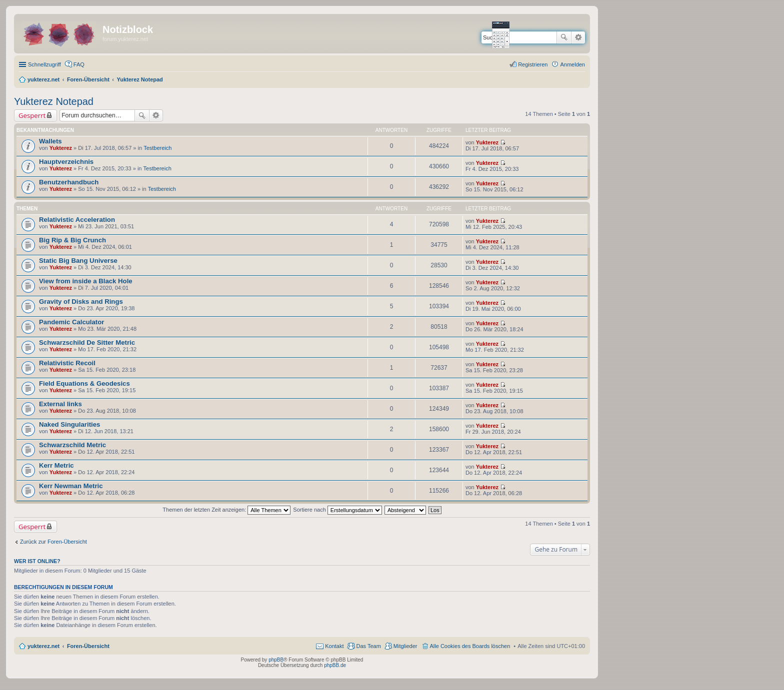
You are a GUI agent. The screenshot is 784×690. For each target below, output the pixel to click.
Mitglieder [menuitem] (405, 646)
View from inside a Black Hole (86, 281)
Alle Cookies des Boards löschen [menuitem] (470, 646)
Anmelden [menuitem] (572, 64)
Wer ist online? (37, 561)
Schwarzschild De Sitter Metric (87, 343)
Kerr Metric (56, 465)
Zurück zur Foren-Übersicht (53, 542)
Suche (564, 37)
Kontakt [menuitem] (334, 646)
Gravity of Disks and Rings (81, 302)
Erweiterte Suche (578, 37)
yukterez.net (43, 646)
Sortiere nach (337, 510)
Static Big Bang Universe (78, 261)
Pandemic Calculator (71, 322)
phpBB (276, 660)
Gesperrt (32, 115)
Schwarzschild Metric (72, 445)
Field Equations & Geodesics (84, 383)
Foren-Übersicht (88, 646)
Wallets (50, 141)
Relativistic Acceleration (77, 220)
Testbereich (157, 148)
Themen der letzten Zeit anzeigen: (226, 510)
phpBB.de (335, 665)
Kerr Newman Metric (71, 486)
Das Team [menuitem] (368, 646)
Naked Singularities (69, 424)
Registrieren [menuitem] (533, 64)
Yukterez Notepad (54, 101)
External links (60, 404)
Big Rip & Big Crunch (72, 240)
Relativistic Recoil (67, 363)
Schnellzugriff (44, 64)
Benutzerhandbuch (69, 182)
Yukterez (61, 148)
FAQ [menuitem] (79, 64)
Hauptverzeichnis (66, 162)
